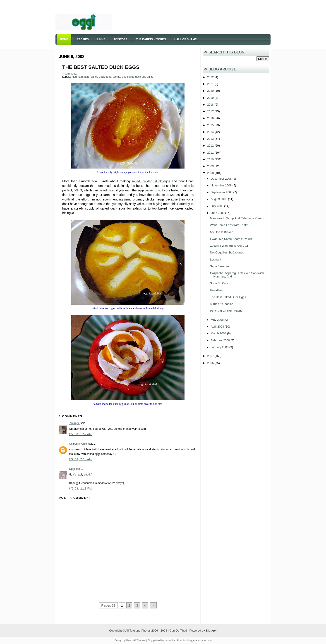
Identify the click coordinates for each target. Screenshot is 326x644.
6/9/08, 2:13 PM (80, 489)
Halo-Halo (216, 290)
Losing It (215, 259)
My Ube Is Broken (222, 232)
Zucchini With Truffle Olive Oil (229, 246)
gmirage (74, 423)
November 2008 (222, 185)
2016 (211, 118)
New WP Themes (136, 640)
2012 (211, 146)
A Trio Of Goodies (222, 304)
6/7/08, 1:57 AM (80, 434)
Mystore (121, 39)
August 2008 (219, 199)
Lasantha (170, 640)
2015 (211, 125)
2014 (211, 132)
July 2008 (217, 206)
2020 (211, 91)
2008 (211, 173)
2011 (211, 153)
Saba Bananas (219, 266)
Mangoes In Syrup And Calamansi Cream (237, 218)
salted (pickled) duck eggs (151, 181)
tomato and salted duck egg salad (133, 77)
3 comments (70, 74)
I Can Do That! (177, 631)
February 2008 (221, 340)
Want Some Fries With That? (229, 225)
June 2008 (218, 213)
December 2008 (222, 179)
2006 (211, 363)
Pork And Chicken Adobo (226, 311)
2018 (211, 105)
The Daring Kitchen (151, 39)
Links (101, 39)
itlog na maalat (81, 77)
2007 (211, 356)
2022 (211, 77)
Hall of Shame (185, 39)
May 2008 (218, 320)
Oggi (72, 469)
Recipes (83, 39)
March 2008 (219, 333)
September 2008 (222, 192)
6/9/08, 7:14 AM (80, 459)
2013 (211, 139)
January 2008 (220, 347)
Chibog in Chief (78, 444)
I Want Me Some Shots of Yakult (231, 239)
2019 (211, 98)
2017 (211, 111)
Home (64, 39)
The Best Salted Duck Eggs (101, 67)
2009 (211, 166)
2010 (211, 159)
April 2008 (218, 327)
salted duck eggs (101, 77)
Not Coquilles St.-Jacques (227, 252)
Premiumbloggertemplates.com (194, 640)
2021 (211, 84)
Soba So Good (219, 283)
